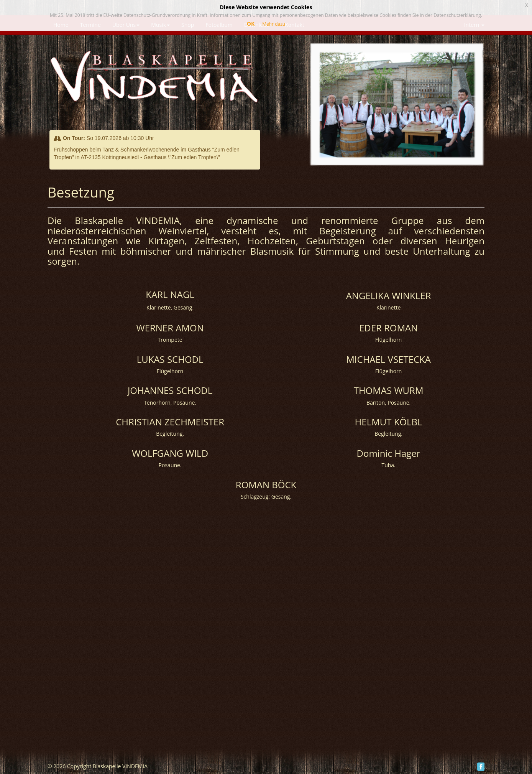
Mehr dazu (274, 24)
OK (251, 24)
